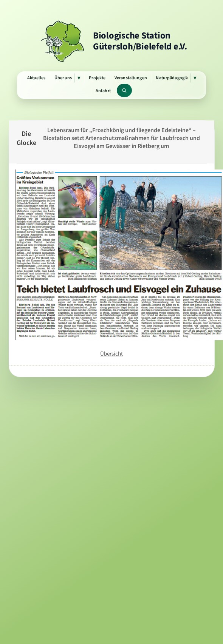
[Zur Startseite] (111, 41)
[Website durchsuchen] (125, 90)
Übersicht (111, 354)
